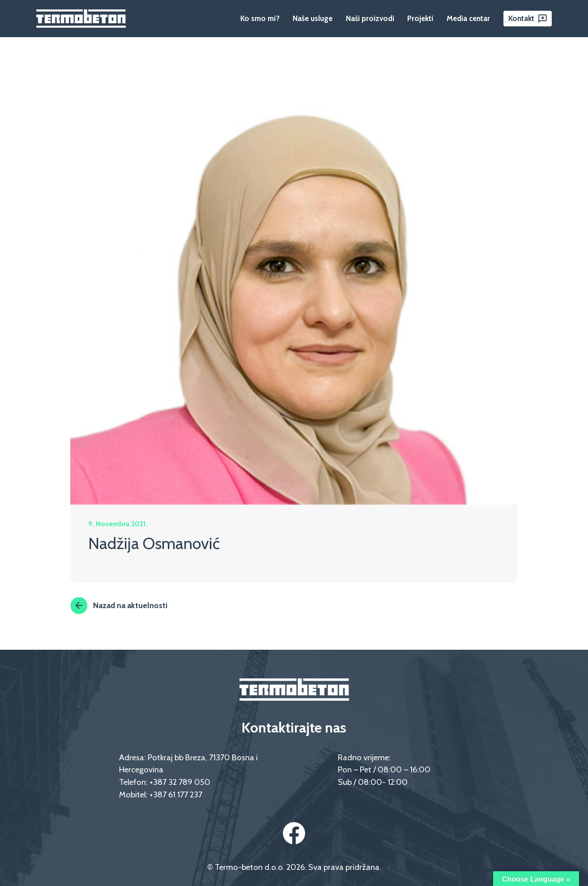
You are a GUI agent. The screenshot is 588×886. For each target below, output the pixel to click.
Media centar (468, 18)
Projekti (420, 18)
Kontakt (521, 18)
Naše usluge (313, 18)
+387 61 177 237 (176, 794)
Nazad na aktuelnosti (119, 605)
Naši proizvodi (370, 18)
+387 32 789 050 (180, 782)
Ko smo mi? (260, 18)
